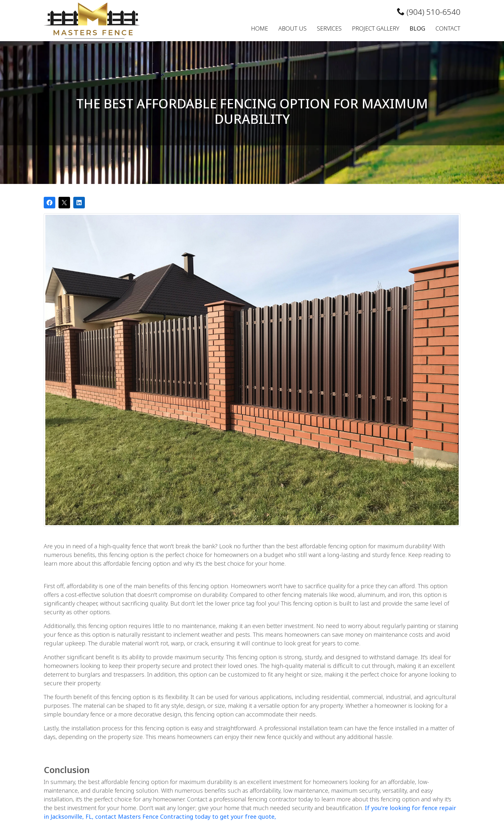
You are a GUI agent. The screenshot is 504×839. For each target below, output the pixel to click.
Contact (448, 28)
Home (260, 28)
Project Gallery (376, 28)
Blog (417, 28)
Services (329, 28)
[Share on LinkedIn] (79, 203)
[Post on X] (64, 203)
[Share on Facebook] (50, 203)
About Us (292, 28)
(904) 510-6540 (429, 12)
